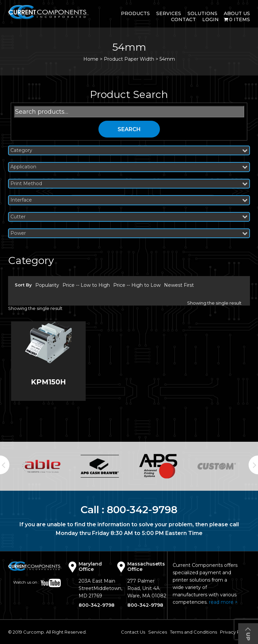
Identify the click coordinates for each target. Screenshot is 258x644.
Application (129, 167)
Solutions (202, 13)
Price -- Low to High (86, 285)
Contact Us (133, 632)
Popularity (47, 285)
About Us (237, 13)
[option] (41, 466)
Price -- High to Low (137, 285)
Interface (129, 200)
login (210, 19)
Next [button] (253, 465)
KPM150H (48, 382)
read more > (223, 602)
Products (135, 13)
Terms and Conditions (193, 632)
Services (169, 13)
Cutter (129, 217)
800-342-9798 (142, 510)
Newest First (179, 285)
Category (129, 150)
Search (129, 129)
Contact (183, 19)
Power (129, 233)
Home (91, 59)
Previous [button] (5, 465)
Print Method (129, 184)
